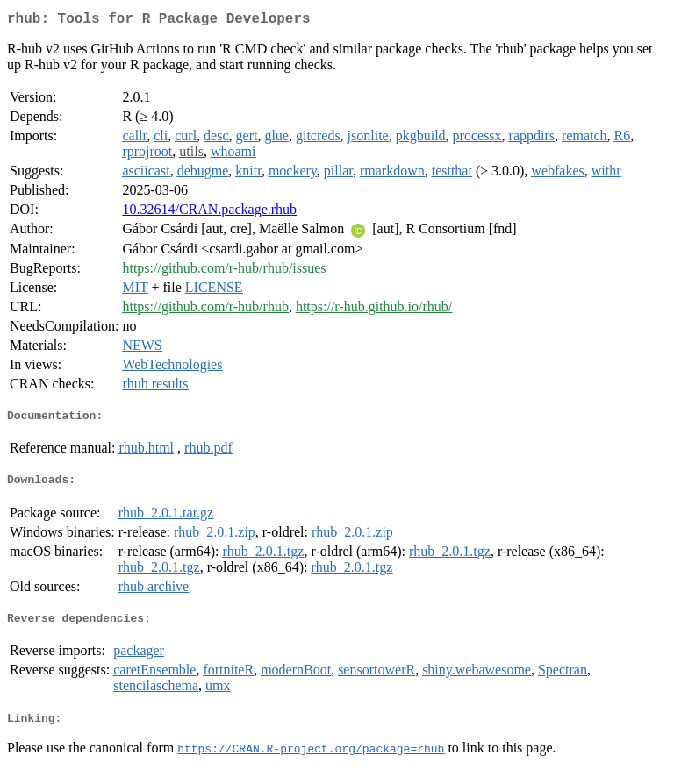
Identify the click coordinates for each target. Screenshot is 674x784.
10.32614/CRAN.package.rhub (209, 213)
